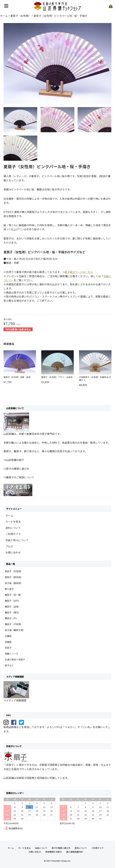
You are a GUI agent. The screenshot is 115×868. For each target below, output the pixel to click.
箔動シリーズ (11, 654)
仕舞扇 (8, 636)
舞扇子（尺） (12, 618)
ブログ (9, 546)
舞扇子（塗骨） (13, 607)
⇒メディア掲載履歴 (15, 700)
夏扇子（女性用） (14, 571)
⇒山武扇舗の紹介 (14, 460)
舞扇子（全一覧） (14, 595)
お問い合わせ (13, 552)
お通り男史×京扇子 (15, 659)
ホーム (9, 515)
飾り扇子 (9, 589)
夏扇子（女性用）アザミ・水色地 (57, 377)
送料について (13, 528)
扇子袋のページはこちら (79, 272)
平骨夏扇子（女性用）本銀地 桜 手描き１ (95, 379)
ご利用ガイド (13, 534)
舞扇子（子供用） (14, 624)
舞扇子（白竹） (13, 601)
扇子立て (9, 665)
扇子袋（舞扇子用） (15, 630)
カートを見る (13, 522)
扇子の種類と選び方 (61, 848)
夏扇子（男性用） (14, 577)
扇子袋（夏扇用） (14, 583)
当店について (41, 848)
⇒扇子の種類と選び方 (16, 469)
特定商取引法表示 (54, 852)
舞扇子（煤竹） (13, 612)
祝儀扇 (8, 642)
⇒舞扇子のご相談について (19, 477)
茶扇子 (8, 648)
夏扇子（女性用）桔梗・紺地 (17, 377)
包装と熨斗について (17, 540)
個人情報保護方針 (75, 852)
